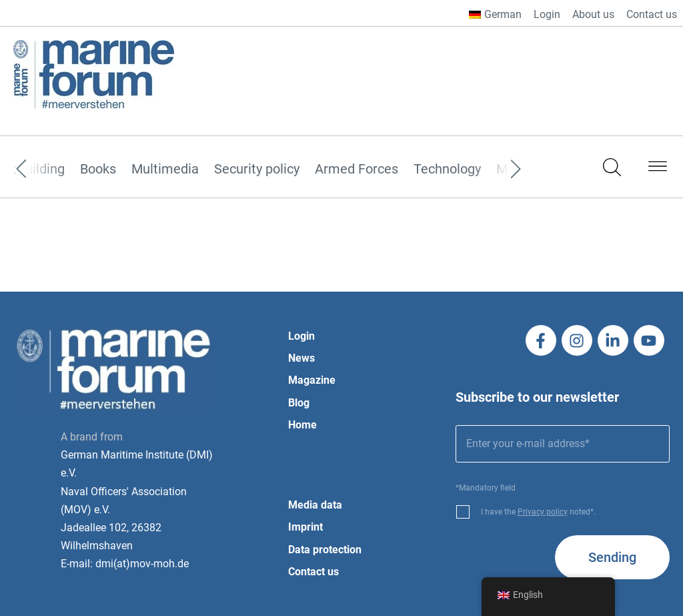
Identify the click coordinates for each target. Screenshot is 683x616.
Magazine (312, 380)
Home (302, 425)
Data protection (325, 550)
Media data (315, 505)
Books (98, 170)
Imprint (305, 527)
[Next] (496, 170)
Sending (612, 557)
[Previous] (41, 170)
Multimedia (165, 170)
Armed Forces (357, 170)
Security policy (257, 170)
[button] (658, 169)
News (301, 358)
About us (593, 14)
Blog (299, 403)
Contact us (652, 14)
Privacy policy (543, 512)
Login (547, 14)
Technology (447, 170)
